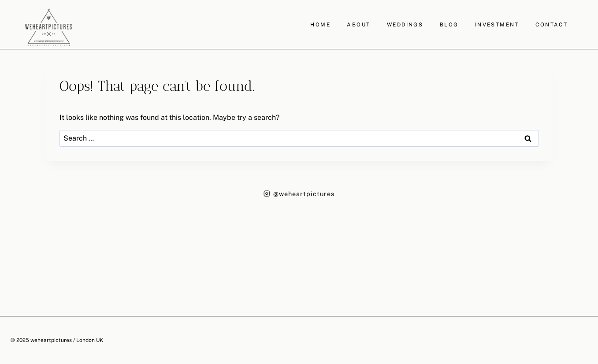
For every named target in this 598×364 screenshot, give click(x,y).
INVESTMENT (497, 25)
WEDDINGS (405, 25)
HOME (320, 25)
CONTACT (552, 25)
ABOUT (358, 25)
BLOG (449, 25)
